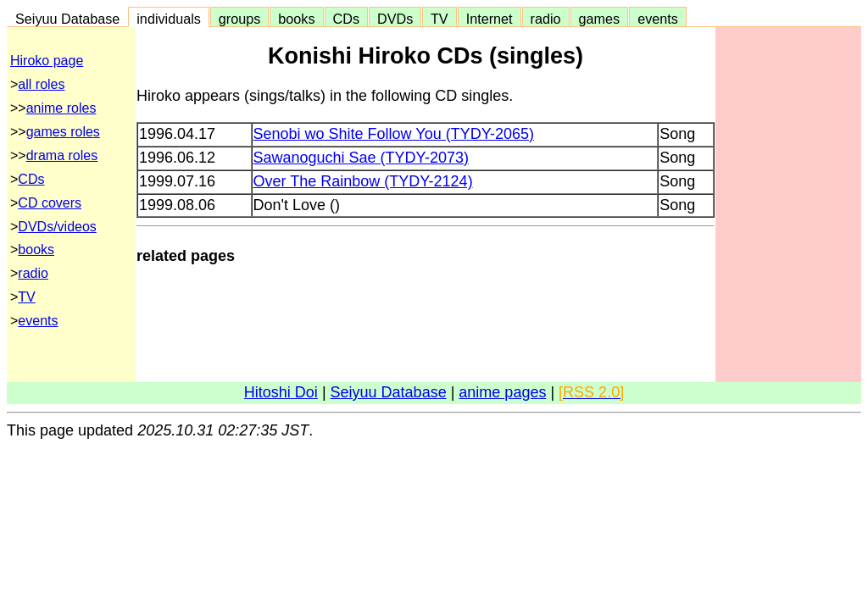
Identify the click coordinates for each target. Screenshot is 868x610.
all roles (41, 84)
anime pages (502, 392)
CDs (346, 19)
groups (240, 19)
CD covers (50, 203)
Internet (490, 19)
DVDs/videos (57, 227)
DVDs (395, 19)
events (658, 19)
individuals (169, 19)
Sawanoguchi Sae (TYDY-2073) (362, 158)
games (600, 19)
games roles (63, 132)
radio (546, 19)
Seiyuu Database (67, 19)
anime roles (61, 108)
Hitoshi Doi (281, 392)
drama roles (62, 155)
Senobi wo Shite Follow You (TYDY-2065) (394, 134)
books (296, 19)
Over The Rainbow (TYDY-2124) (363, 181)
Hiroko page (47, 61)
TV (439, 19)
